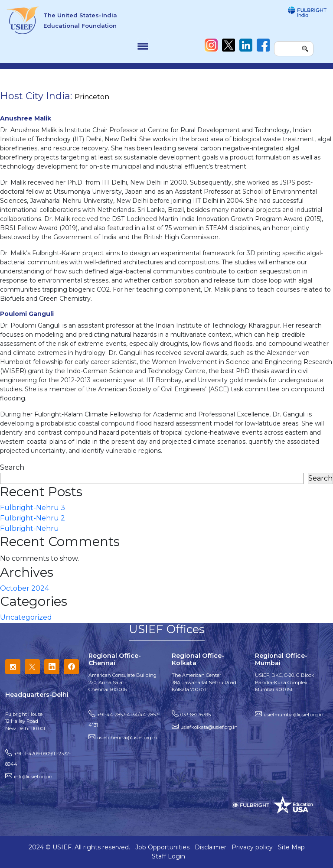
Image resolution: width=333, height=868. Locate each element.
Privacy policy (252, 847)
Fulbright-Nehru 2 (33, 518)
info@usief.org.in (33, 777)
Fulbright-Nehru (29, 528)
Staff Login (168, 856)
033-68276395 (196, 715)
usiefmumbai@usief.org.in (294, 715)
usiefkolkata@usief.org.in (209, 727)
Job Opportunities (162, 847)
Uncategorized (26, 617)
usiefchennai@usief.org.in (127, 738)
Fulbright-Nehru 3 (33, 508)
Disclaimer (211, 847)
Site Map (291, 847)
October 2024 (24, 588)
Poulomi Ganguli (27, 314)
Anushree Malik (26, 118)
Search (12, 467)
